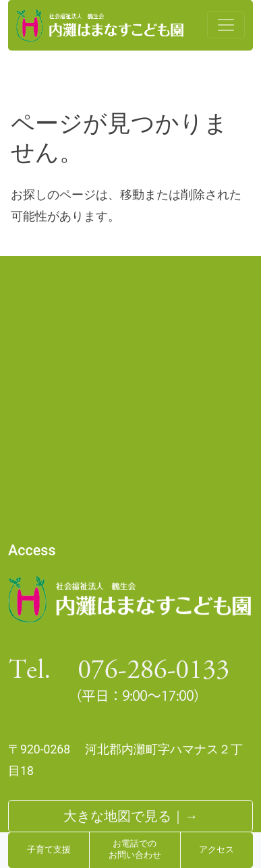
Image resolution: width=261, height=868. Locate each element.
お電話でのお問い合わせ (135, 850)
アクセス (216, 850)
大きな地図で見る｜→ (131, 816)
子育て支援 (49, 850)
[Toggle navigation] (226, 25)
